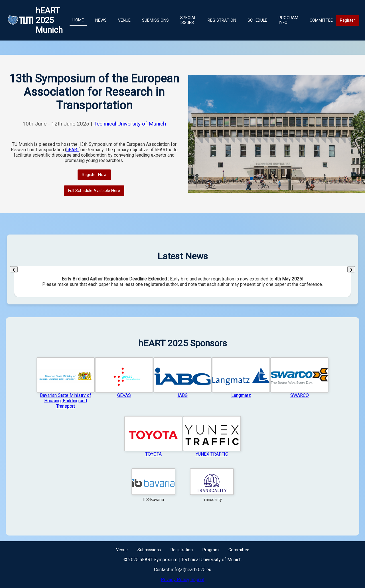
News (101, 20)
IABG (183, 395)
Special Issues (188, 20)
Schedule (257, 20)
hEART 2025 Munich (49, 20)
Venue (124, 20)
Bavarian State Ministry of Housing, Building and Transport (66, 401)
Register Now (94, 175)
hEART (73, 150)
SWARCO (300, 395)
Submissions (155, 20)
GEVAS (124, 395)
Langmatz (241, 395)
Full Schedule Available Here (94, 191)
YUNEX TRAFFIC (212, 454)
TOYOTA (153, 454)
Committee (321, 20)
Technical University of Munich (130, 124)
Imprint (197, 580)
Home (78, 20)
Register (347, 20)
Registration (222, 20)
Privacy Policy (175, 580)
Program (211, 550)
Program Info (288, 20)
